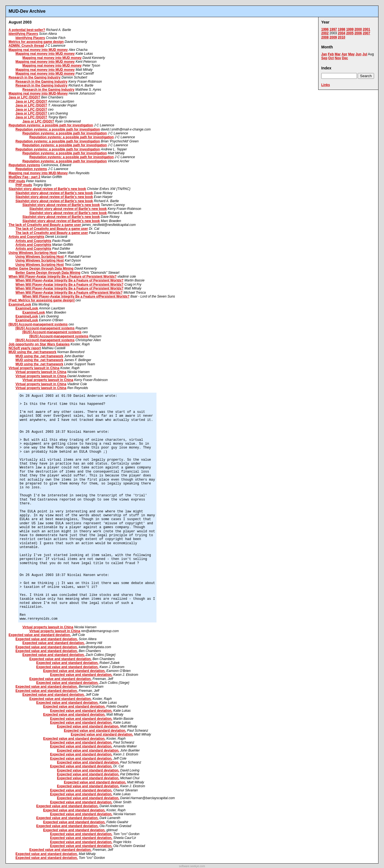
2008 (325, 37)
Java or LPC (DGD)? (24, 97)
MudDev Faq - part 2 (24, 177)
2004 (342, 33)
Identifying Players (23, 34)
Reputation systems (24, 165)
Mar (338, 54)
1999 (350, 29)
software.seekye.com (192, 866)
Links (326, 85)
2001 (366, 29)
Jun (358, 54)
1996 (325, 29)
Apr (344, 54)
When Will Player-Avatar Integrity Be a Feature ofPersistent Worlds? (69, 293)
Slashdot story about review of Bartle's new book (47, 189)
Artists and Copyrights (26, 237)
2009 (333, 37)
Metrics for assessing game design (36, 42)
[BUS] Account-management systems (38, 324)
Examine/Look (20, 304)
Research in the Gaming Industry (35, 77)
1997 (333, 29)
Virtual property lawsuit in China (34, 368)
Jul (365, 54)
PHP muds (17, 181)
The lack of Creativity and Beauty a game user (45, 225)
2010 (342, 37)
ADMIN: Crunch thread (26, 46)
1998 (342, 29)
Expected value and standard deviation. (40, 635)
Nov (338, 58)
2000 (358, 29)
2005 (350, 33)
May (351, 54)
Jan (324, 54)
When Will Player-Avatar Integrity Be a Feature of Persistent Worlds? (63, 277)
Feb (331, 54)
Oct (331, 58)
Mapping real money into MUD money (38, 50)
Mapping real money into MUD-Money (38, 93)
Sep (324, 58)
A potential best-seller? (27, 30)
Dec (345, 58)
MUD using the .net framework (32, 352)
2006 (358, 33)
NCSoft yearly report (25, 348)
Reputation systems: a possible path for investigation (51, 125)
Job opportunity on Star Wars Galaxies (39, 344)
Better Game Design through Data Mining (41, 269)
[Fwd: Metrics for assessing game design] (42, 300)
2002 (325, 33)
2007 (366, 33)
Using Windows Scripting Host (33, 253)
